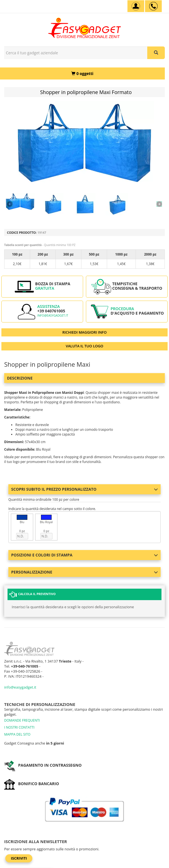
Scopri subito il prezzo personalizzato (84, 489)
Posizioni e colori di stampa (84, 555)
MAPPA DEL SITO (17, 734)
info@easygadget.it (53, 315)
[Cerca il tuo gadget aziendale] (156, 53)
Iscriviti (19, 858)
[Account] (136, 6)
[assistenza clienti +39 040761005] (153, 6)
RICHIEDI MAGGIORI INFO (85, 332)
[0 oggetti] (82, 73)
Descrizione (20, 378)
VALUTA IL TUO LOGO (85, 346)
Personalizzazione (84, 572)
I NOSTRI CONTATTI (19, 727)
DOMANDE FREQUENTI (22, 720)
